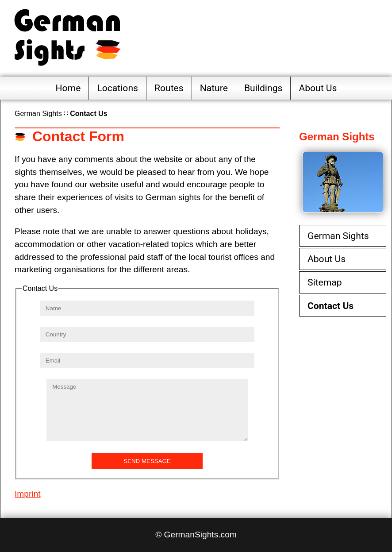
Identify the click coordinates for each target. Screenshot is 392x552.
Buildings (263, 88)
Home (68, 88)
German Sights (38, 114)
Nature (214, 88)
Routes (169, 88)
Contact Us (331, 306)
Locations (117, 88)
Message (147, 410)
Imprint (28, 494)
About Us (318, 88)
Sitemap (325, 282)
